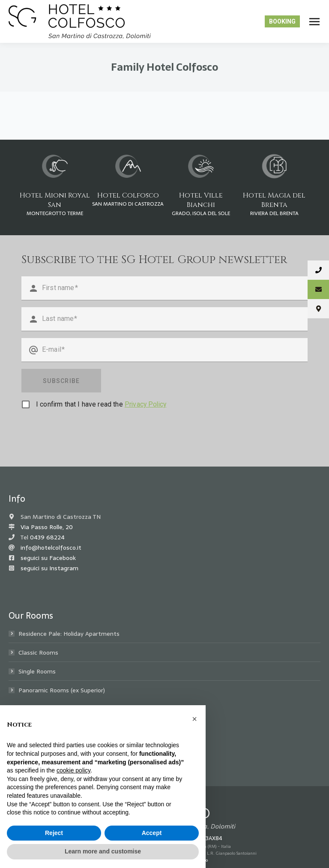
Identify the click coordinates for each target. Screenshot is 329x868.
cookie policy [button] (73, 770)
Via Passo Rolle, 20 (47, 527)
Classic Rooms (38, 652)
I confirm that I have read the (101, 404)
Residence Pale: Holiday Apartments (69, 634)
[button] (194, 719)
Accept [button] (152, 833)
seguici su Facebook (48, 558)
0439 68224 (47, 537)
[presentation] (87, 433)
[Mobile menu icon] (314, 22)
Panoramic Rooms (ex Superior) (62, 690)
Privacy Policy (145, 404)
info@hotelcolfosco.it (51, 548)
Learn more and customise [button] (103, 851)
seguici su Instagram (49, 568)
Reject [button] (54, 833)
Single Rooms (37, 671)
